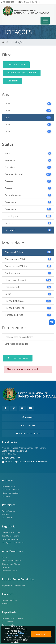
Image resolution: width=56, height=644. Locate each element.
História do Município (11, 493)
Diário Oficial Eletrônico (12, 561)
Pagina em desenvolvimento (14, 585)
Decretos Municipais (11, 539)
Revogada (16, 65)
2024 (13, 81)
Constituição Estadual (11, 532)
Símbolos (6, 496)
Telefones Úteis (9, 625)
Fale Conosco (8, 622)
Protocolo (6, 557)
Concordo (41, 634)
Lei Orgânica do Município (13, 542)
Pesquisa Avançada (18, 358)
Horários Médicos (9, 600)
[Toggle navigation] (45, 21)
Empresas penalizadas (17, 344)
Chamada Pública (22, 73)
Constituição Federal (11, 536)
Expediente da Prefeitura (13, 618)
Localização (28, 426)
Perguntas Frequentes (28, 434)
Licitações (6, 567)
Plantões (6, 603)
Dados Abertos (8, 511)
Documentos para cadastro (19, 337)
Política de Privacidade (18, 634)
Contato (28, 417)
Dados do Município (10, 490)
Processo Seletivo (10, 571)
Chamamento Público (11, 564)
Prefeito (5, 514)
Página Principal (9, 486)
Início (6, 42)
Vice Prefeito (7, 518)
